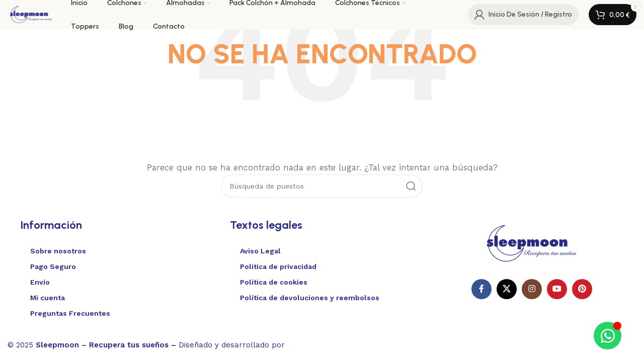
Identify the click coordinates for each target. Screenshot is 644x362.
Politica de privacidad (278, 266)
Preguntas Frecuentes (70, 313)
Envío (40, 282)
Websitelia (317, 343)
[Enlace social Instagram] (532, 289)
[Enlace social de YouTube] (557, 289)
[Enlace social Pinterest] (582, 289)
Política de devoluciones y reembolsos (310, 298)
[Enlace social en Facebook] (481, 289)
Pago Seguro (53, 266)
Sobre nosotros (58, 251)
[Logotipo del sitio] (32, 14)
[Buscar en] (322, 186)
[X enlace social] (507, 289)
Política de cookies (274, 282)
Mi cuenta (48, 298)
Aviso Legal (260, 251)
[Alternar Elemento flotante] (608, 336)
